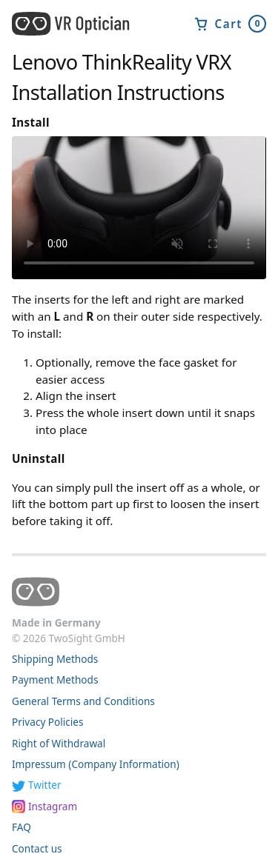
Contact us (37, 848)
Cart (230, 24)
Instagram (53, 806)
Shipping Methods (55, 659)
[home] (77, 24)
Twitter (45, 785)
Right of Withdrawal (59, 743)
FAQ (21, 827)
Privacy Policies (48, 722)
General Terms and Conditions (83, 701)
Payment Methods (55, 680)
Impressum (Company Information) (96, 764)
